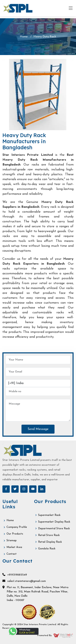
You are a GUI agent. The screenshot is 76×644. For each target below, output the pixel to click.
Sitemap (12, 541)
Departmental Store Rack (54, 529)
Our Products (15, 534)
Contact (12, 554)
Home (24, 37)
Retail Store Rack (49, 535)
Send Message (38, 429)
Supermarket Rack (49, 515)
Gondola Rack (47, 549)
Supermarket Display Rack (54, 522)
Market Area (14, 547)
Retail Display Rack (50, 542)
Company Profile (17, 527)
